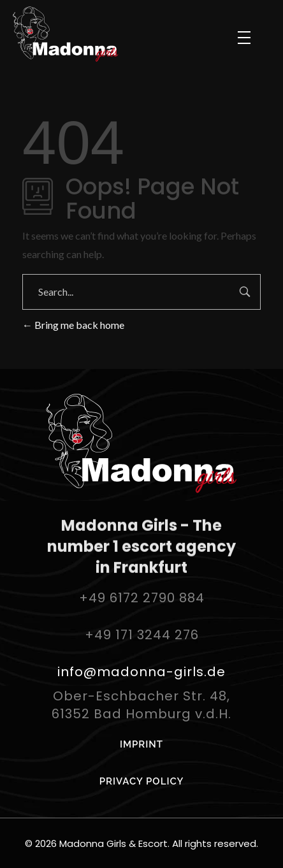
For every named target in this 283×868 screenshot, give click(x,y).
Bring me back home (73, 325)
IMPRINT (141, 744)
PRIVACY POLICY (142, 781)
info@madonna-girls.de (141, 672)
